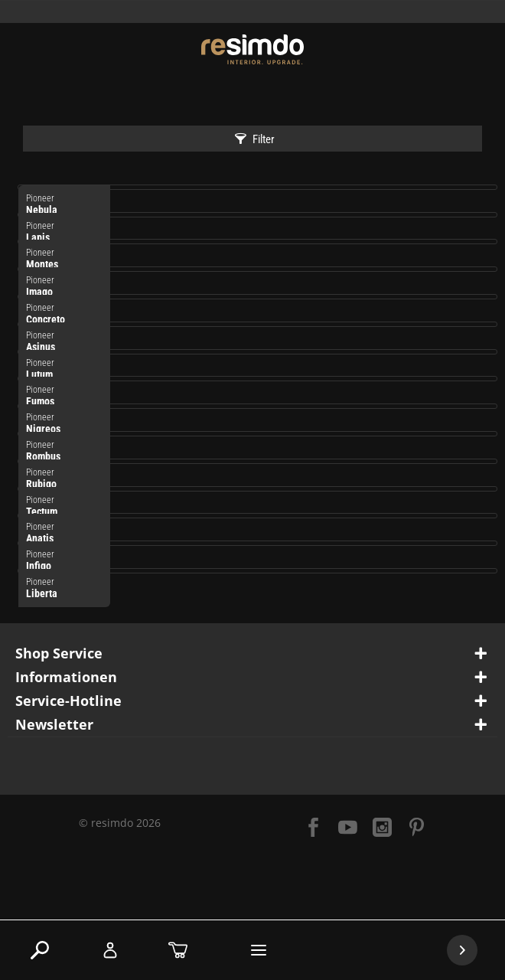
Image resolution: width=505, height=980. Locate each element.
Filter (255, 139)
